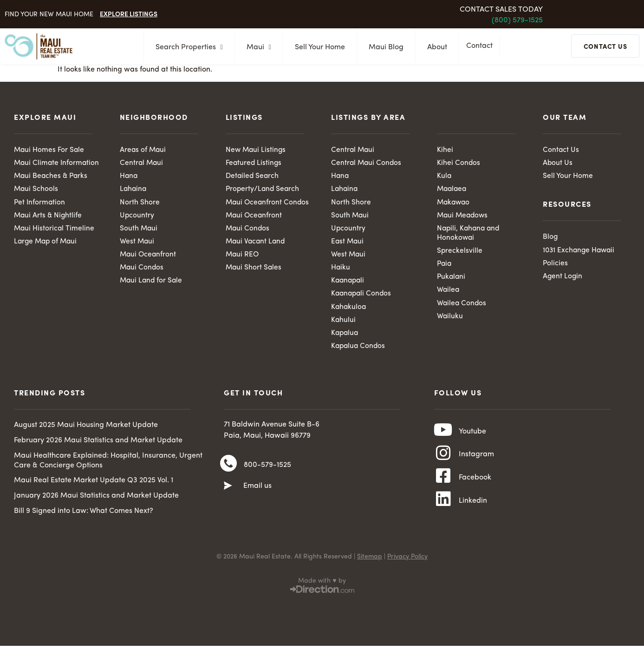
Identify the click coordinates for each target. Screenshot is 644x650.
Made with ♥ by (322, 590)
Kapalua (345, 337)
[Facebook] (443, 488)
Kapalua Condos (359, 351)
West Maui (137, 244)
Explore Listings (129, 13)
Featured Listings (254, 164)
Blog (550, 238)
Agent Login (563, 278)
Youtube (472, 438)
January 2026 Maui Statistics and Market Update (96, 501)
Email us (257, 493)
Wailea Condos (462, 307)
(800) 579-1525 (517, 20)
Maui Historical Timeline (55, 240)
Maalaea (453, 190)
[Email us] (228, 493)
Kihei (445, 150)
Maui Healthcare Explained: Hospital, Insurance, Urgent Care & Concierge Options (108, 465)
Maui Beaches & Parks (52, 186)
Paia (445, 267)
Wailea (449, 294)
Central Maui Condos (367, 164)
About (434, 47)
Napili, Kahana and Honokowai (470, 235)
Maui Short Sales (254, 270)
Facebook (475, 489)
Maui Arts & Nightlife (49, 227)
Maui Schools (36, 200)
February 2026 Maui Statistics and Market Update (98, 445)
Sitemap (370, 565)
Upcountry (137, 217)
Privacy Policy (407, 565)
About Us (558, 164)
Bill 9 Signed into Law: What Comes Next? (84, 516)
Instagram (476, 463)
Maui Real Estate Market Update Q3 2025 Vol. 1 (94, 486)
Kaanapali (349, 284)
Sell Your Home (317, 47)
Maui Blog (383, 47)
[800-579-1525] (228, 471)
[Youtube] (443, 437)
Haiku (341, 270)
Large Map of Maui (47, 253)
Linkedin (473, 514)
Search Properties (186, 47)
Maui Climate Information (37, 168)
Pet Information (40, 213)
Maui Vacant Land (257, 244)
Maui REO (243, 257)
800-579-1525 (267, 471)
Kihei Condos (459, 164)
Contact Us (561, 150)
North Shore (140, 204)
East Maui (348, 244)
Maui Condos (142, 270)
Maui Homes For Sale (50, 150)
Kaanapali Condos (362, 297)
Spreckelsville (460, 253)
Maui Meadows (464, 217)
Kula (444, 177)
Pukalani (452, 280)
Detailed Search (253, 177)
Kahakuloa (349, 311)
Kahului (344, 324)
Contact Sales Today (501, 10)
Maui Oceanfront (149, 257)
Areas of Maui (143, 150)
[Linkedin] (443, 514)
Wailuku (450, 320)
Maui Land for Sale (152, 284)
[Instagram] (443, 463)
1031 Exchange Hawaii (580, 251)
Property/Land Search (263, 190)
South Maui (139, 230)
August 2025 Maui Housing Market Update (86, 430)
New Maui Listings (257, 150)
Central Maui (142, 164)
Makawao (454, 204)
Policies (556, 265)
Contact (482, 46)
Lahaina (134, 190)
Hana (129, 177)
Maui (256, 47)
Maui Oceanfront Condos (268, 204)
